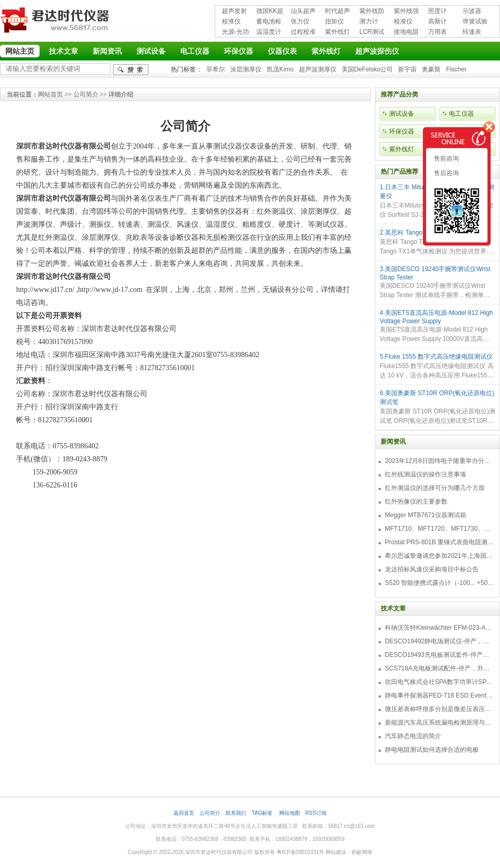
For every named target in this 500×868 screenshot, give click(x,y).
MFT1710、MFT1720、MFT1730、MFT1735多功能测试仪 (440, 529)
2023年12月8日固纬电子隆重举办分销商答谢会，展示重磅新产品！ (440, 461)
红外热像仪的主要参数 (416, 502)
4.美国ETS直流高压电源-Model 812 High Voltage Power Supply (436, 317)
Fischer (456, 69)
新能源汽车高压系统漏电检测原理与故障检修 (440, 723)
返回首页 (184, 813)
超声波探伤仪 (377, 51)
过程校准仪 (303, 33)
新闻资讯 (107, 51)
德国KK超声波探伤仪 (270, 12)
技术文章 (64, 51)
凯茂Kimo (280, 69)
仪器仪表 (282, 51)
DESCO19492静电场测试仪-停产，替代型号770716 (440, 641)
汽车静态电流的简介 (413, 736)
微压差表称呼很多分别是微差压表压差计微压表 (440, 709)
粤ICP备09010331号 (300, 852)
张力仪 (300, 21)
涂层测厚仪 (246, 69)
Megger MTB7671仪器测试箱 (426, 515)
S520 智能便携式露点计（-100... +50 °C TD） (440, 583)
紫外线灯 (337, 32)
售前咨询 (446, 158)
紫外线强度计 (406, 12)
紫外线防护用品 (372, 12)
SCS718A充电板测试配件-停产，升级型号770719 (440, 668)
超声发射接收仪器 (234, 12)
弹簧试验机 (475, 22)
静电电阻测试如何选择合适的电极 (432, 750)
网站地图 (290, 813)
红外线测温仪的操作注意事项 (426, 474)
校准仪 (231, 21)
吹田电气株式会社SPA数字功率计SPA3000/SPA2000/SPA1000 (440, 682)
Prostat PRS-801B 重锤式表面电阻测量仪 (440, 542)
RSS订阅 (316, 813)
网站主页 (20, 51)
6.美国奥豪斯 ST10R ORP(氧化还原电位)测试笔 (437, 398)
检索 (131, 70)
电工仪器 (195, 51)
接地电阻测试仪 (406, 33)
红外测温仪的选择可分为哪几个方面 (435, 488)
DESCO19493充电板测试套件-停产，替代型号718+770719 (440, 655)
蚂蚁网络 (362, 852)
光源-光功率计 (235, 33)
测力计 (369, 21)
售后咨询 (446, 173)
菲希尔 (216, 69)
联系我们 (236, 813)
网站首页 (51, 94)
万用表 (438, 32)
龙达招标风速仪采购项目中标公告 (432, 569)
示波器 (472, 11)
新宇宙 (407, 69)
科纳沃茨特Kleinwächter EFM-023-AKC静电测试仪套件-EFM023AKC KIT (440, 628)
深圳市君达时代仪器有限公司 (56, 22)
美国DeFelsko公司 (367, 69)
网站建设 (336, 852)
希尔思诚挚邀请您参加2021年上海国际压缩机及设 (440, 556)
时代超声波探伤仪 (337, 12)
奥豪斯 (431, 69)
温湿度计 (269, 32)
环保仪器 (239, 51)
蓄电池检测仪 (269, 22)
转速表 (472, 32)
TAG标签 (263, 813)
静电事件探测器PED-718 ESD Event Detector (440, 695)
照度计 (438, 11)
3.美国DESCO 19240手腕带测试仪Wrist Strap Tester (435, 273)
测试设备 (151, 51)
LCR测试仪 (372, 33)
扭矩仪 (334, 21)
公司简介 (86, 94)
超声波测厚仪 (318, 69)
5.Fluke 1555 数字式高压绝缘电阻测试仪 (436, 357)
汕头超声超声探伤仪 (303, 12)
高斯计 (438, 21)
